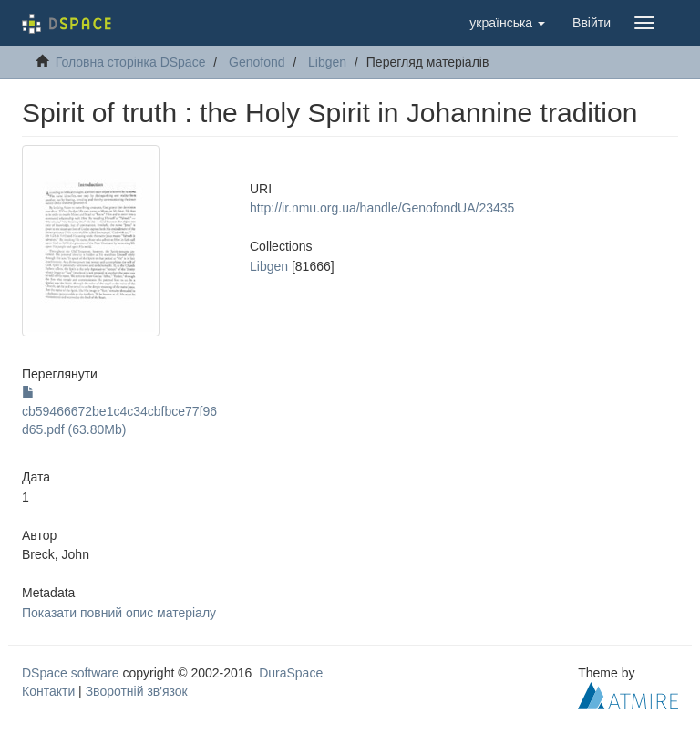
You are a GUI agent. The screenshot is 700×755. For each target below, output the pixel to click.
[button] (507, 23)
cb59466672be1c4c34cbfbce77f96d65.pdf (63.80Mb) (119, 411)
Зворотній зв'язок (137, 691)
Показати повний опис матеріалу (119, 613)
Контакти (48, 691)
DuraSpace (291, 673)
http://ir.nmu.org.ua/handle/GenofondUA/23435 (382, 208)
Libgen (327, 62)
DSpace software (71, 673)
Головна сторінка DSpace (131, 62)
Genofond (257, 62)
